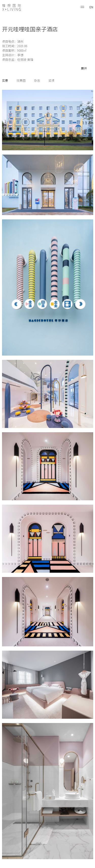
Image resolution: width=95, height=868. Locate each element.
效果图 (21, 80)
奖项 (51, 80)
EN (91, 7)
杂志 (37, 80)
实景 (5, 80)
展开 (84, 68)
